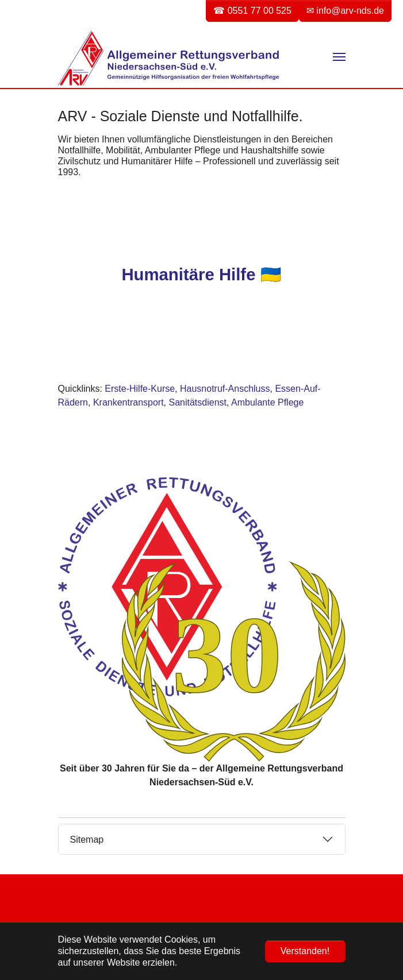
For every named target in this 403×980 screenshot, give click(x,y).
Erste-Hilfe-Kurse (140, 389)
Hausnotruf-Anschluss (225, 389)
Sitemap (87, 840)
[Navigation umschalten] (339, 57)
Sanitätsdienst (198, 402)
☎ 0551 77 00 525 (252, 11)
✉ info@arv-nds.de (345, 11)
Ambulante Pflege (267, 402)
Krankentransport (128, 402)
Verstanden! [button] (305, 951)
